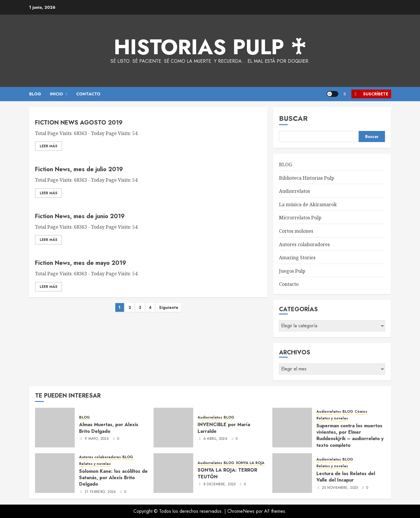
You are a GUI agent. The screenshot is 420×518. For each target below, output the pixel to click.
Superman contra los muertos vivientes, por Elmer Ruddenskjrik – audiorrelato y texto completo (350, 435)
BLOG (35, 94)
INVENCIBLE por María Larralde (224, 428)
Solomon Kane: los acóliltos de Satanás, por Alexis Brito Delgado (113, 478)
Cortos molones (296, 231)
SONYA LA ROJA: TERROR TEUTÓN (227, 473)
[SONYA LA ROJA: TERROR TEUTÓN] (173, 473)
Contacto (289, 284)
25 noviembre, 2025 (340, 488)
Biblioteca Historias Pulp (307, 178)
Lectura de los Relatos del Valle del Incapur (346, 477)
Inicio (56, 94)
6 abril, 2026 (216, 439)
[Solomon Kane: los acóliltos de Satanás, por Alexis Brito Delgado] (55, 473)
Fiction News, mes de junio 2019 (80, 216)
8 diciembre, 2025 (220, 484)
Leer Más (48, 146)
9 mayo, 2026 (97, 439)
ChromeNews (241, 511)
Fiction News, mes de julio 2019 (79, 169)
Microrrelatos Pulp (300, 218)
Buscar (293, 118)
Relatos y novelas (332, 418)
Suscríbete (370, 94)
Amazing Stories (297, 258)
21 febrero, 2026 (100, 492)
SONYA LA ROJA (250, 463)
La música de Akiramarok (308, 204)
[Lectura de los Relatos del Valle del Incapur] (292, 473)
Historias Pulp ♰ (210, 47)
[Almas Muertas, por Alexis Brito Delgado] (55, 428)
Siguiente (169, 307)
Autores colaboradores (304, 244)
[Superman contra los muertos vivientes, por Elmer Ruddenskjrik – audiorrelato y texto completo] (292, 428)
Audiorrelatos (294, 191)
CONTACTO (88, 94)
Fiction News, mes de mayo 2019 (81, 263)
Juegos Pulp (292, 271)
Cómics (361, 412)
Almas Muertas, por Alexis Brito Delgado (109, 428)
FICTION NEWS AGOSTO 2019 (79, 123)
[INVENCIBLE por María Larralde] (173, 428)
